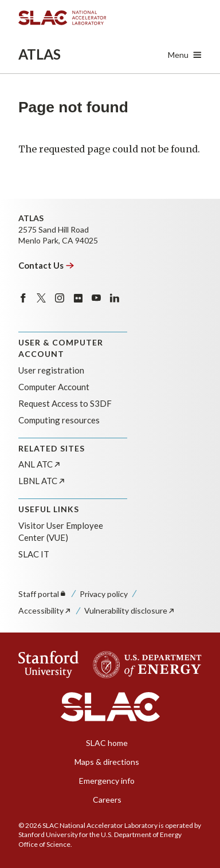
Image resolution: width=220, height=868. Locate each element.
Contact (46, 265)
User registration (51, 370)
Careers (107, 800)
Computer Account (54, 387)
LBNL (42, 481)
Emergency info (107, 781)
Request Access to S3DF (65, 403)
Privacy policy (104, 594)
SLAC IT (34, 554)
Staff (43, 594)
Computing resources (59, 420)
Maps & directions (107, 762)
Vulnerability (130, 610)
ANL (40, 464)
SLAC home (107, 743)
